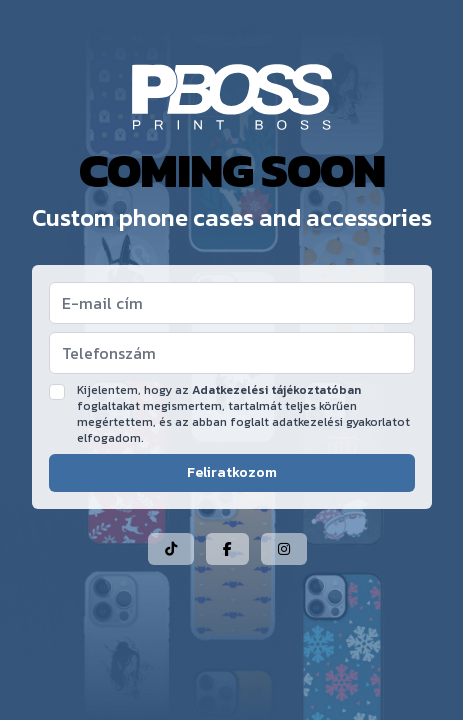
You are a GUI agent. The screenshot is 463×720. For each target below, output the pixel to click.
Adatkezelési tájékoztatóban (276, 390)
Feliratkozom (232, 472)
